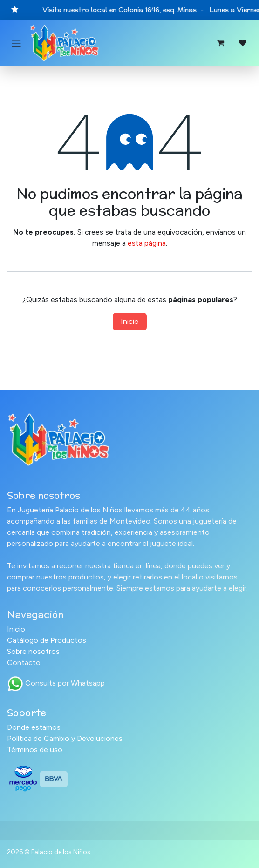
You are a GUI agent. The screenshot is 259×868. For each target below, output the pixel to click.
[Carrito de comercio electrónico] (220, 43)
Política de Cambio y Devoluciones (65, 738)
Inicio (130, 321)
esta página (147, 243)
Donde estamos (34, 727)
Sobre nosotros (33, 651)
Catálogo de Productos (47, 640)
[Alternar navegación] (16, 43)
